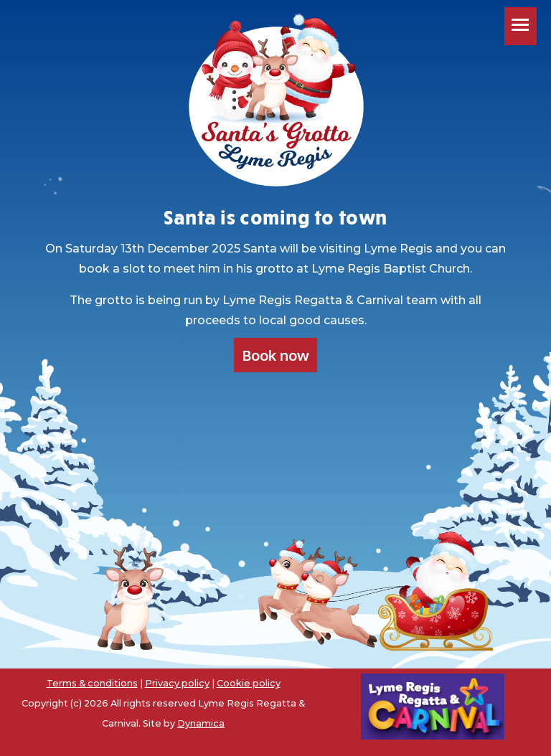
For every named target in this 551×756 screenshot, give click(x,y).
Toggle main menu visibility (524, 32)
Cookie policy (249, 683)
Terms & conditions (92, 683)
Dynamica (201, 723)
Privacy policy (177, 683)
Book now (275, 355)
